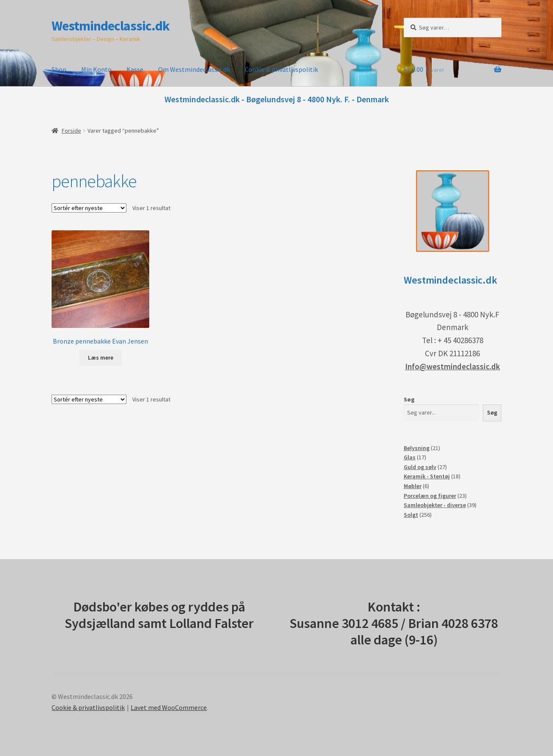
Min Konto (96, 69)
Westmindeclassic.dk (111, 26)
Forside (71, 131)
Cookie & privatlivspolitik (281, 69)
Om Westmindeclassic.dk (194, 69)
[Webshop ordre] (89, 208)
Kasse (135, 69)
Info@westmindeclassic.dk (453, 366)
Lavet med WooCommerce (169, 707)
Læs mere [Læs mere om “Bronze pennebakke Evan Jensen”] (101, 358)
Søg (409, 399)
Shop (59, 69)
